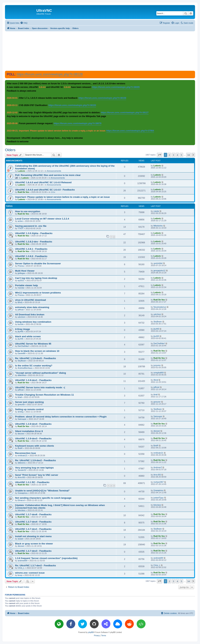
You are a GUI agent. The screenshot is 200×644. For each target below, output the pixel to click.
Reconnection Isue (25, 453)
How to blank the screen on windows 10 (37, 351)
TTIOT (21, 228)
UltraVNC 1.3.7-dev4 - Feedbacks (33, 522)
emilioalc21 (23, 455)
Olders (10, 150)
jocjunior (157, 365)
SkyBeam (158, 322)
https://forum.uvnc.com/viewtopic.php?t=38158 (102, 98)
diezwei (21, 434)
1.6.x (53, 192)
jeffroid (21, 310)
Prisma (21, 266)
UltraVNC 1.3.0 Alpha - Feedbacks (34, 233)
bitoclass (22, 510)
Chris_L (21, 568)
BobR (20, 448)
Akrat (156, 380)
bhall (20, 397)
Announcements (54, 171)
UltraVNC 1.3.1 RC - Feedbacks (32, 482)
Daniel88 (22, 353)
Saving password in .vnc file (31, 226)
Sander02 (22, 470)
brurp (20, 575)
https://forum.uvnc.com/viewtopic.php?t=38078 (78, 123)
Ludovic (21, 171)
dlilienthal (22, 375)
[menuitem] (24, 23)
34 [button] (189, 155)
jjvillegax (21, 273)
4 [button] (177, 155)
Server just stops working (29, 402)
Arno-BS (21, 477)
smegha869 (159, 373)
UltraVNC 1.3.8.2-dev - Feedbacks (34, 242)
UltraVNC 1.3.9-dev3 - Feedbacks (33, 438)
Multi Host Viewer (25, 271)
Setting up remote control (29, 409)
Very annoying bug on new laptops (34, 468)
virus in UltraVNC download (31, 300)
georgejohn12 (159, 271)
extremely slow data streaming (32, 307)
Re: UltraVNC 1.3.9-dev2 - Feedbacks (35, 460)
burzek (21, 324)
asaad (20, 539)
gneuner (21, 404)
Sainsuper (22, 419)
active (20, 221)
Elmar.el (21, 500)
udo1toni (21, 317)
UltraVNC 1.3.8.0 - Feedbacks (31, 256)
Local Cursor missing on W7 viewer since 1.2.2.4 (42, 219)
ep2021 (21, 280)
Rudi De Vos (23, 192)
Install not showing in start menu (33, 536)
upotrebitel (158, 263)
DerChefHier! (23, 346)
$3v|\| (20, 302)
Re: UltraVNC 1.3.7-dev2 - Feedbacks (35, 565)
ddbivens (22, 463)
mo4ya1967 (159, 482)
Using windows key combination (33, 322)
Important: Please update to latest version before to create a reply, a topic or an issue (62, 197)
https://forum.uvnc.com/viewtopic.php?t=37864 (130, 131)
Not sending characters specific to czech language (43, 498)
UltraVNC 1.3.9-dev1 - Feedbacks (33, 380)
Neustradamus (160, 307)
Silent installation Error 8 (29, 431)
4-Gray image (23, 329)
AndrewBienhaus (25, 368)
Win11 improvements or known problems (38, 293)
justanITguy (159, 498)
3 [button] (173, 155)
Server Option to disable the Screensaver (38, 263)
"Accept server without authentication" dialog (41, 373)
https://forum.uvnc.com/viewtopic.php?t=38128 (50, 74)
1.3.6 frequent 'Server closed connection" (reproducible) (46, 558)
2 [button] (169, 155)
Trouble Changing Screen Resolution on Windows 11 (44, 395)
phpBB (91, 632)
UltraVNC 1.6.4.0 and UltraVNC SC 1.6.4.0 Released (43, 182)
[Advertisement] (100, 51)
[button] (160, 155)
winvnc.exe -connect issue (30, 573)
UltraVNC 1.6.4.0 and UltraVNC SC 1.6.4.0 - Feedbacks (45, 190)
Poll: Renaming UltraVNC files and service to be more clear (48, 175)
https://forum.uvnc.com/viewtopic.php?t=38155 (72, 105)
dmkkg (21, 412)
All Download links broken (30, 315)
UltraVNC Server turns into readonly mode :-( (40, 387)
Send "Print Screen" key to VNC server (37, 475)
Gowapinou (23, 493)
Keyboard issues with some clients (35, 446)
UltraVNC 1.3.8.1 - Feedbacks (31, 249)
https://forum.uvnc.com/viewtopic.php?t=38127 (125, 113)
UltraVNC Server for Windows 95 (33, 344)
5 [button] (181, 155)
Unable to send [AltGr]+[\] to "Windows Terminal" (42, 491)
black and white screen (28, 336)
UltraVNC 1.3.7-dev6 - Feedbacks (33, 514)
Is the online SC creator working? (34, 366)
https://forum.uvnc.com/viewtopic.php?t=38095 (116, 87)
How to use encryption (28, 211)
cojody (156, 211)
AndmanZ (158, 467)
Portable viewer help (26, 285)
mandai (21, 288)
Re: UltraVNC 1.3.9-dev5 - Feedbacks (35, 358)
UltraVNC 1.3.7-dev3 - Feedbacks (33, 551)
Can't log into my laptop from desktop (36, 278)
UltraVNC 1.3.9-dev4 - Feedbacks (33, 424)
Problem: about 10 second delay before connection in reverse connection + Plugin (61, 417)
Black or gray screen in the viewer (34, 544)
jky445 (21, 332)
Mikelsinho (158, 226)
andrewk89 (23, 561)
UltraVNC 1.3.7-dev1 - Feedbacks (33, 529)
